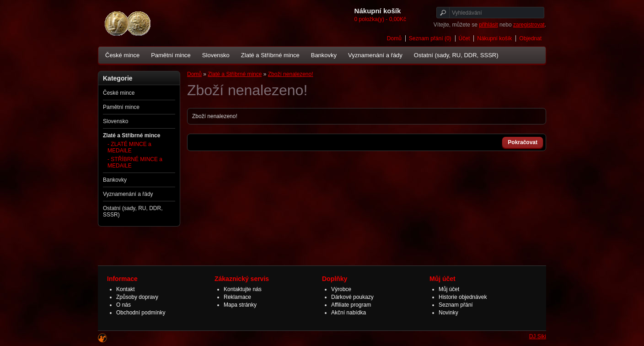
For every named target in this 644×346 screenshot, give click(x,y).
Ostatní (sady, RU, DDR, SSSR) (456, 55)
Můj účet (449, 289)
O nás (123, 305)
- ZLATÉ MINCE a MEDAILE (129, 147)
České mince (122, 55)
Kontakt (126, 289)
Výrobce (341, 289)
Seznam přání (456, 305)
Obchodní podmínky (141, 313)
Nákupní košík (494, 38)
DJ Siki (538, 336)
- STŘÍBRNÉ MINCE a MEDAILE (135, 162)
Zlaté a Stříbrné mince (270, 55)
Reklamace (237, 297)
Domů (394, 38)
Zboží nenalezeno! (291, 74)
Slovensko (216, 55)
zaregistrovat (529, 25)
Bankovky (324, 55)
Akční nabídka (349, 313)
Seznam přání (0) (430, 38)
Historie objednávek (463, 297)
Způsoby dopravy (137, 297)
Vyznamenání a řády (375, 55)
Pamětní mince (171, 55)
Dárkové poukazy (352, 297)
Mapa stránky (240, 305)
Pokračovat (523, 142)
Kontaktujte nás (243, 289)
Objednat (530, 38)
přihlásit (488, 25)
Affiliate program (351, 305)
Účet (464, 38)
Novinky (448, 313)
